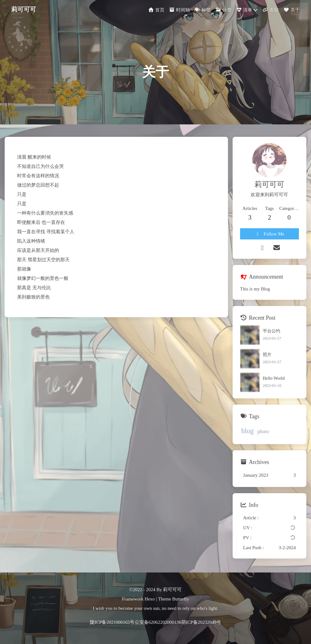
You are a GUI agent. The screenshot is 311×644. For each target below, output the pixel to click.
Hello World (274, 378)
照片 (267, 354)
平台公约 (272, 331)
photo (263, 431)
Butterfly (181, 599)
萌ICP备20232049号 (201, 622)
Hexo (150, 599)
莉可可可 (24, 9)
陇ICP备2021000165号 (112, 622)
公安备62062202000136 (158, 622)
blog (248, 431)
